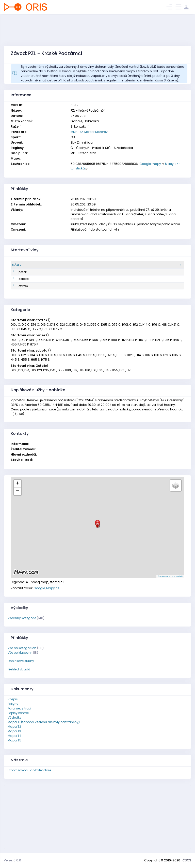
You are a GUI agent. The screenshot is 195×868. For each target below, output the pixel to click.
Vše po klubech (19, 653)
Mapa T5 (14, 740)
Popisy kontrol (18, 713)
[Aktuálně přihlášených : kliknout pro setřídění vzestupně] (152, 265)
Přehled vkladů (19, 669)
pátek (16, 272)
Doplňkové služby (21, 661)
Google (39, 588)
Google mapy (150, 164)
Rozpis (13, 699)
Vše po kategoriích (22, 648)
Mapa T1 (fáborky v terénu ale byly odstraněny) (44, 722)
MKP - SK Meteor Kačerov (89, 132)
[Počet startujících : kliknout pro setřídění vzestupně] (91, 265)
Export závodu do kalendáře (29, 770)
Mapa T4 (14, 736)
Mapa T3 (14, 731)
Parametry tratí (19, 708)
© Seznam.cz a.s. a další (170, 577)
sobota (17, 279)
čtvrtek (17, 286)
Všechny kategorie (22, 618)
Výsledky (14, 717)
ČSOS (187, 860)
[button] (97, 524)
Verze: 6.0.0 (12, 860)
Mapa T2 (14, 727)
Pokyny (13, 704)
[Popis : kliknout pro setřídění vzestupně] (50, 265)
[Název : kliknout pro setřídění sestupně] (24, 265)
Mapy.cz (53, 588)
